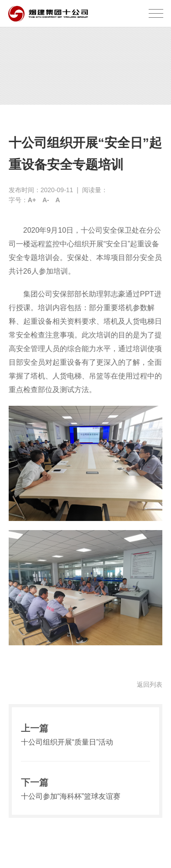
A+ (32, 200)
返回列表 (150, 684)
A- (46, 200)
